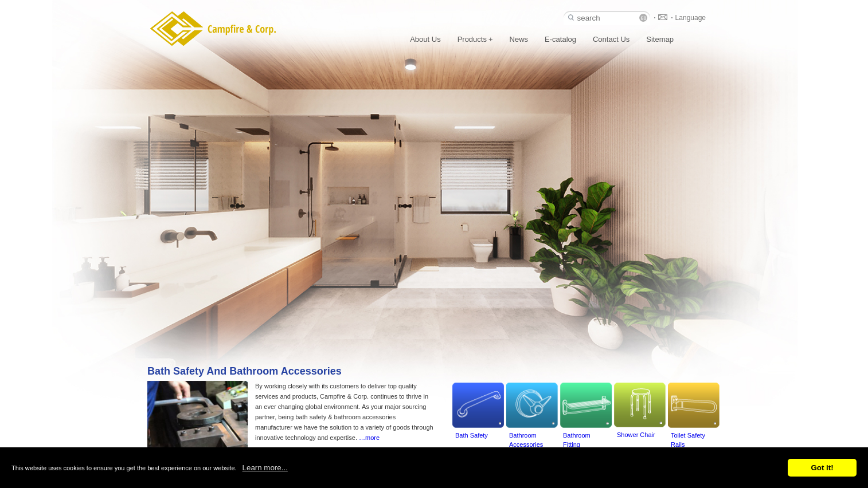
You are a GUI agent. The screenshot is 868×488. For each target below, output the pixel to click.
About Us (425, 39)
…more (369, 438)
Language (691, 18)
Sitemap (660, 39)
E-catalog (560, 39)
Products (475, 39)
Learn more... (265, 468)
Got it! (822, 468)
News (519, 39)
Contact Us (611, 39)
